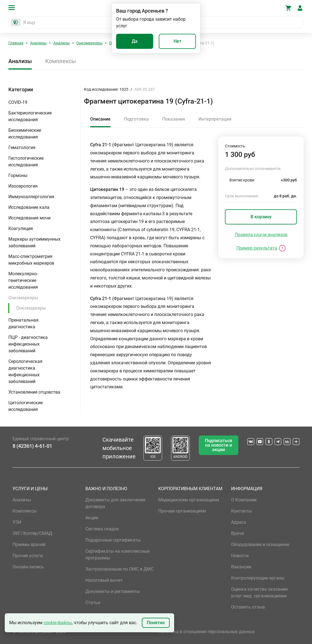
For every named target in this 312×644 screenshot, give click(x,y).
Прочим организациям (182, 511)
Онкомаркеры (89, 43)
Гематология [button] (22, 148)
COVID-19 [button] (18, 102)
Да (135, 41)
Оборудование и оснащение (260, 544)
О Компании (244, 500)
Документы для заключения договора (115, 503)
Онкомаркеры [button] (23, 298)
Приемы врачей (29, 544)
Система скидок (102, 529)
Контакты (241, 511)
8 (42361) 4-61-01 (32, 446)
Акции (92, 518)
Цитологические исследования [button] (26, 406)
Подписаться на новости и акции (219, 445)
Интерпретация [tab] (215, 119)
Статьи (93, 603)
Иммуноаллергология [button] (31, 197)
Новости (240, 556)
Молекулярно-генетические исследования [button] (23, 280)
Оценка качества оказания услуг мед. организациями (259, 592)
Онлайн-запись (28, 567)
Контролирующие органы (258, 578)
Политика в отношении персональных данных (207, 632)
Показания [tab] (174, 119)
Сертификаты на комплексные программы (117, 555)
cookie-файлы (58, 623)
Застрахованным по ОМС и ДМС (119, 569)
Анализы (38, 43)
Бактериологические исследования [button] (30, 116)
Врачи (237, 533)
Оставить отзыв (248, 607)
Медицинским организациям (189, 500)
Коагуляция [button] (21, 228)
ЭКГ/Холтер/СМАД (32, 533)
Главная (16, 43)
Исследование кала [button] (29, 207)
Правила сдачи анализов (261, 235)
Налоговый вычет (104, 580)
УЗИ (17, 522)
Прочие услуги (28, 556)
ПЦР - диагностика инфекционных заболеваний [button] (28, 344)
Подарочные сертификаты (113, 540)
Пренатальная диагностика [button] (23, 323)
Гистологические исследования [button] (26, 161)
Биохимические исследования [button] (25, 134)
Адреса (239, 522)
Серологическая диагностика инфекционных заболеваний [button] (25, 371)
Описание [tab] (100, 119)
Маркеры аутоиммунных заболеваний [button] (34, 242)
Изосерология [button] (23, 186)
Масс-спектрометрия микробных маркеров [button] (31, 260)
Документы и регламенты (113, 591)
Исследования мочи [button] (29, 218)
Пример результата (257, 248)
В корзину (261, 217)
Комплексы (61, 61)
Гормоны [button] (18, 175)
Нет (177, 41)
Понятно (156, 623)
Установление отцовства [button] (34, 392)
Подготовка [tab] (136, 119)
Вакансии (241, 567)
